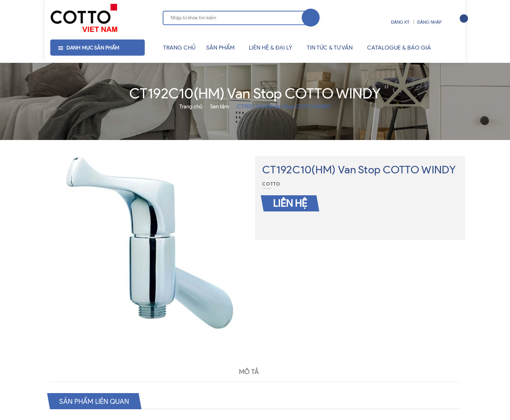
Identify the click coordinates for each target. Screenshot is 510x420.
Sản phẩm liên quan (96, 401)
